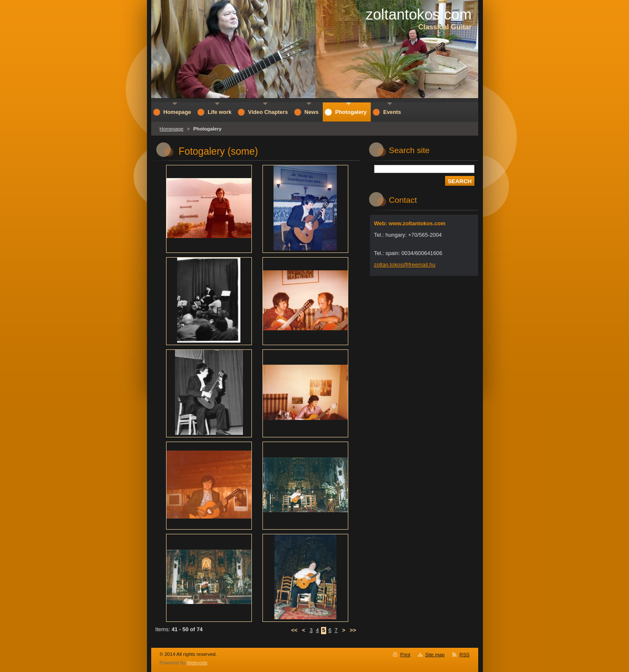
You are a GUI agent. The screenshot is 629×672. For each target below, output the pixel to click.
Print (405, 655)
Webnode (197, 663)
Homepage (172, 129)
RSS (465, 655)
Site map (435, 655)
